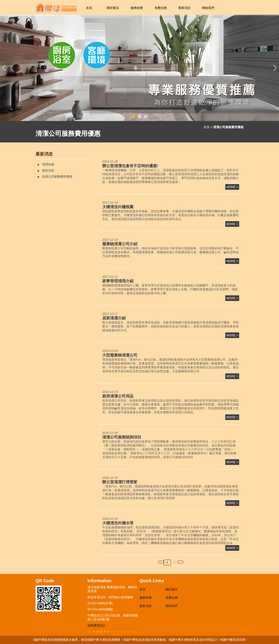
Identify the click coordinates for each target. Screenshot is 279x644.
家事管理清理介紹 (118, 281)
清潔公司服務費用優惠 (57, 177)
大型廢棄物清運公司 (120, 355)
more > (232, 187)
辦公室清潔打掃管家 (120, 482)
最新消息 (184, 8)
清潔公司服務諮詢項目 (122, 437)
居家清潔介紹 (114, 318)
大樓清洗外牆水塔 (118, 523)
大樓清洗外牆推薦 (118, 207)
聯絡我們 (208, 8)
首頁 (89, 8)
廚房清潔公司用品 (118, 396)
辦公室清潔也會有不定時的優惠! (130, 166)
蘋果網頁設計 (97, 625)
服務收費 (137, 8)
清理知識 (48, 164)
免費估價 (161, 8)
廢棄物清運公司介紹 (120, 244)
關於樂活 (113, 8)
